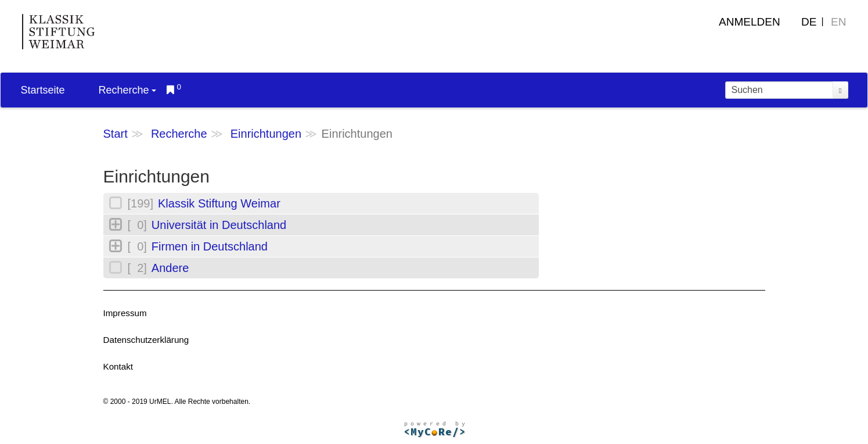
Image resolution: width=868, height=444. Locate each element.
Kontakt (118, 366)
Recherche (127, 90)
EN (838, 22)
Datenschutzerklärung (146, 340)
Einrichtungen (266, 134)
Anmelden (750, 22)
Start (116, 134)
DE (809, 22)
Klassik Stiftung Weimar (219, 203)
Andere (170, 268)
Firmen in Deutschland (210, 246)
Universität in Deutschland (219, 225)
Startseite (43, 90)
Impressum (125, 313)
